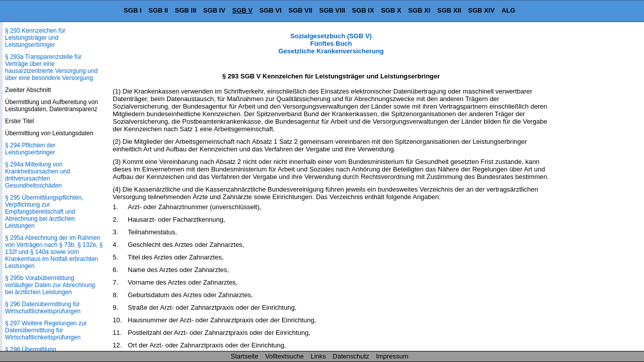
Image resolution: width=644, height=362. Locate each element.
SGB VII (300, 10)
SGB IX (363, 10)
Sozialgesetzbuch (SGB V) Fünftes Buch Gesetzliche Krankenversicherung (331, 43)
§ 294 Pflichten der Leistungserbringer (30, 149)
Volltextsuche (285, 356)
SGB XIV (481, 10)
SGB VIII (332, 10)
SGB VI (271, 10)
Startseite (245, 356)
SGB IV (214, 10)
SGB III (186, 10)
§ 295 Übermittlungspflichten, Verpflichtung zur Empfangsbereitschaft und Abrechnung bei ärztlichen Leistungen (44, 212)
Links (318, 356)
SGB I (133, 10)
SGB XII (449, 10)
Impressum (392, 356)
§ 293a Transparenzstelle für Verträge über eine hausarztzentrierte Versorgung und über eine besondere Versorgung (51, 67)
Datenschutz (351, 356)
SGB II (158, 10)
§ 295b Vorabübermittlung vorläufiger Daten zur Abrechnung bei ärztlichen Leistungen (50, 285)
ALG (508, 10)
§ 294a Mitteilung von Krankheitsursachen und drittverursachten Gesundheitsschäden (37, 175)
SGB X (391, 10)
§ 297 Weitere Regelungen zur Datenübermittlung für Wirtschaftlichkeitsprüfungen (46, 330)
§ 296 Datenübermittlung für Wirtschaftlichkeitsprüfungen (43, 308)
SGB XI (419, 10)
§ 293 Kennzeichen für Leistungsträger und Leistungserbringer (35, 38)
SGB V (242, 10)
